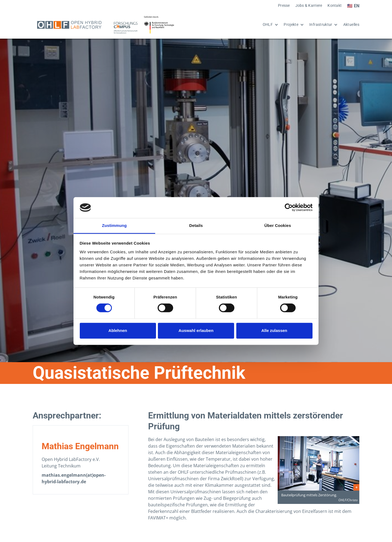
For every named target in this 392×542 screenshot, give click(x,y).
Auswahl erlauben (196, 330)
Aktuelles (351, 25)
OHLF (268, 25)
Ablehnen (118, 330)
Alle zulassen (274, 330)
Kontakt (335, 6)
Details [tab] (196, 225)
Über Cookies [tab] (278, 225)
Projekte (291, 25)
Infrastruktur (321, 25)
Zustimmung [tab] (114, 225)
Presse (284, 6)
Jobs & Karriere (309, 6)
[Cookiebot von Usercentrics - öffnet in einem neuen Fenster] (289, 208)
